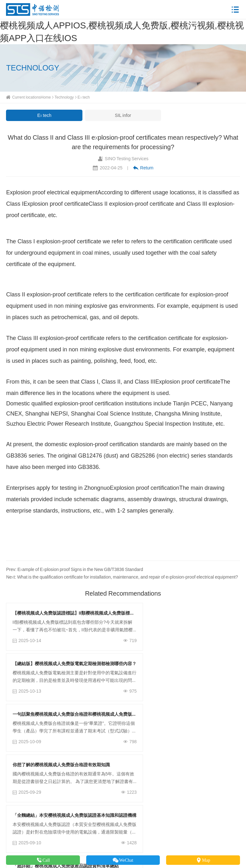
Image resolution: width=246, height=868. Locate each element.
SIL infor (123, 115)
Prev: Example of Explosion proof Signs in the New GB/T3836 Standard (74, 569)
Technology (64, 97)
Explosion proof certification (145, 488)
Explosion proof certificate (56, 204)
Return (143, 168)
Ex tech (84, 97)
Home (46, 97)
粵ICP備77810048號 (182, 842)
